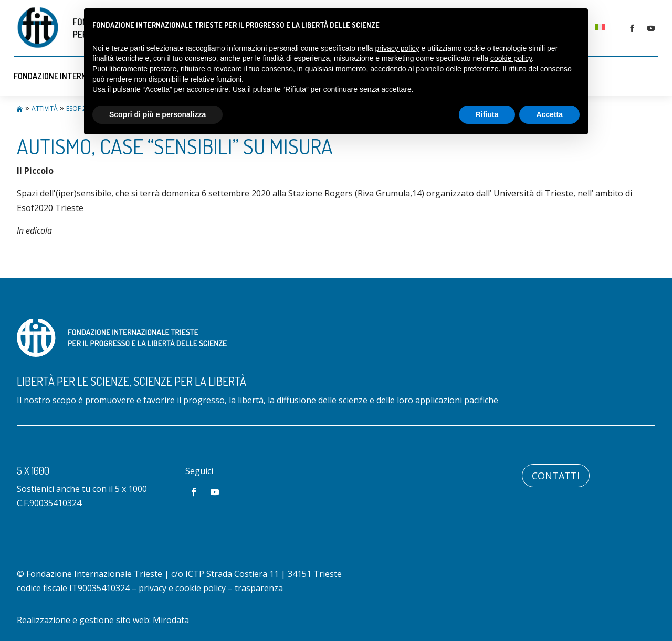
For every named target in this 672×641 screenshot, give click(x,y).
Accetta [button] (549, 114)
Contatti (556, 476)
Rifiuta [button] (487, 114)
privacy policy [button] (397, 48)
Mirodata (171, 620)
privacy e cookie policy (182, 588)
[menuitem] (600, 27)
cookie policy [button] (511, 58)
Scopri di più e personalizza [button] (157, 114)
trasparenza (259, 588)
